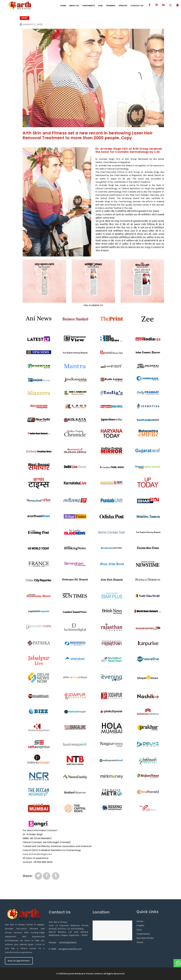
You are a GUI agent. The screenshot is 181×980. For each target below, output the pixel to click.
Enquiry (140, 925)
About (140, 942)
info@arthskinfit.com (70, 949)
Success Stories (145, 938)
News (24, 18)
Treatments (143, 934)
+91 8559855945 (68, 943)
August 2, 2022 (33, 24)
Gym (139, 930)
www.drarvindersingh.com (37, 854)
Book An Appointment (19, 961)
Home (140, 921)
